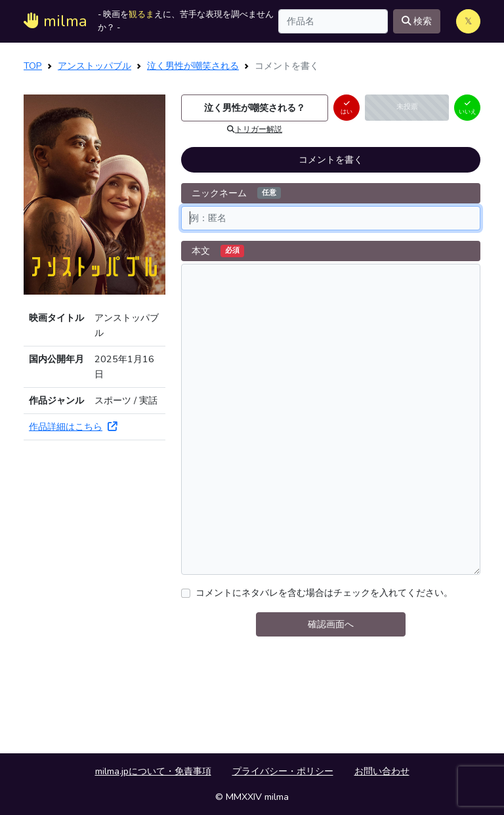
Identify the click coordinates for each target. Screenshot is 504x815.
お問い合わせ (382, 771)
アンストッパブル (94, 66)
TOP (33, 66)
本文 (218, 251)
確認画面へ (331, 624)
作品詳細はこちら (73, 427)
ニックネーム (236, 193)
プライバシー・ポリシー (283, 771)
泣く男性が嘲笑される (193, 66)
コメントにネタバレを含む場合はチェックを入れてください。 (324, 593)
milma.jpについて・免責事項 (153, 771)
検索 (417, 21)
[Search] (333, 21)
